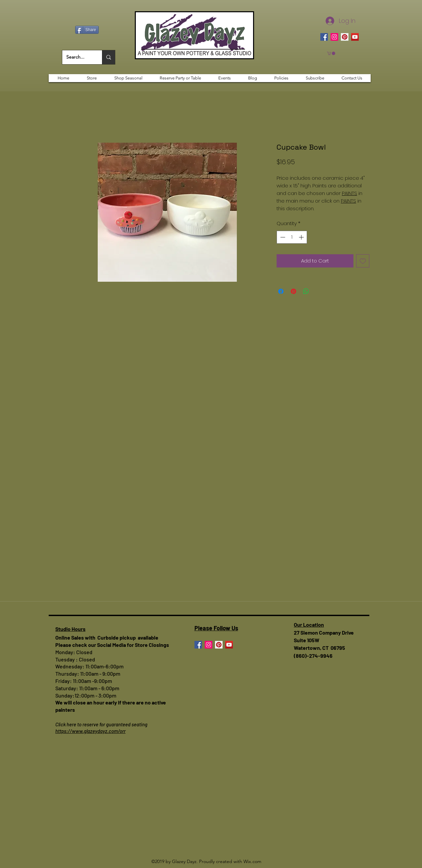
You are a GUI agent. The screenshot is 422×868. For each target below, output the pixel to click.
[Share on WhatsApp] (306, 291)
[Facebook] (324, 37)
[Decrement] (282, 237)
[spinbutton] (292, 237)
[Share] (87, 30)
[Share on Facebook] (281, 291)
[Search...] (77, 57)
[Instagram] (334, 37)
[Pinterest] (345, 37)
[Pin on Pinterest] (293, 291)
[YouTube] (355, 37)
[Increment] (302, 237)
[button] (331, 53)
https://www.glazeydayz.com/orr (90, 731)
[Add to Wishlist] (363, 261)
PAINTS (349, 193)
